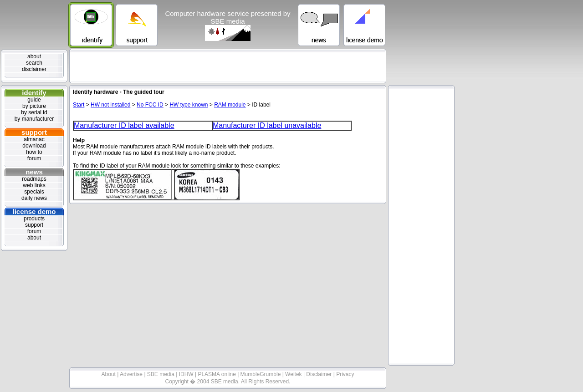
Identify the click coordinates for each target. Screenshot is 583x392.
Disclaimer (320, 374)
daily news (34, 198)
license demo (34, 211)
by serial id (34, 112)
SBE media (161, 374)
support (34, 132)
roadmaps (34, 179)
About (110, 374)
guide (34, 100)
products (34, 219)
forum (34, 158)
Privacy (345, 374)
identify (34, 93)
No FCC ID (150, 105)
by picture (34, 106)
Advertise (132, 374)
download (34, 146)
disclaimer (34, 69)
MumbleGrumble (261, 374)
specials (34, 192)
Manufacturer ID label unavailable (267, 125)
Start (79, 105)
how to (34, 152)
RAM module (230, 105)
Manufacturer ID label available (124, 125)
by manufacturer (34, 119)
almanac (34, 139)
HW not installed (110, 105)
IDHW (187, 374)
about (34, 56)
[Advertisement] (228, 66)
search (34, 63)
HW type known (189, 105)
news (34, 172)
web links (34, 185)
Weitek (294, 374)
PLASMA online (217, 374)
